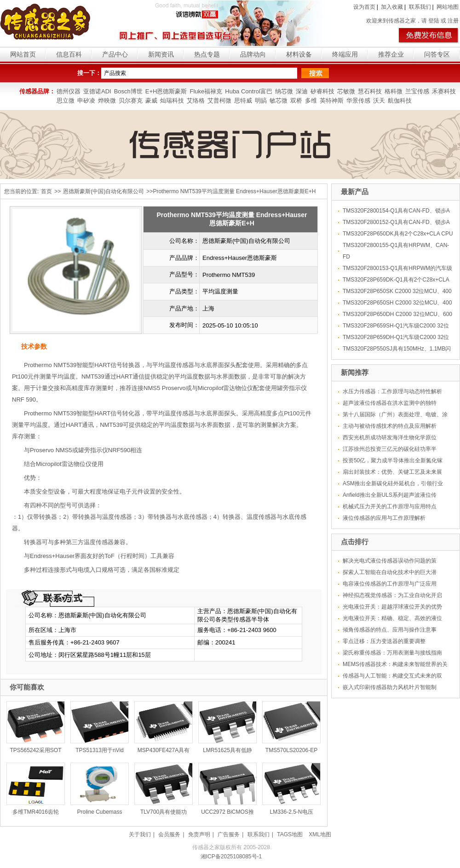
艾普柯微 (219, 101)
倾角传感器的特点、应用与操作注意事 (390, 630)
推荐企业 (391, 54)
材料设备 (299, 54)
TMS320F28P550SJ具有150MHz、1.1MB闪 (397, 349)
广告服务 (229, 834)
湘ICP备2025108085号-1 (231, 857)
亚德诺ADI (97, 91)
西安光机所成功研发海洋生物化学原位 (390, 437)
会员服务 (169, 834)
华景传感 (358, 101)
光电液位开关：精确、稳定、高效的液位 (392, 618)
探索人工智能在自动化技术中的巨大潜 (390, 572)
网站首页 (23, 54)
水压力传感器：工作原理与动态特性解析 (392, 391)
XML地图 (320, 834)
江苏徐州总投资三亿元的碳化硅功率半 (390, 449)
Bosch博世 (128, 91)
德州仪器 (69, 91)
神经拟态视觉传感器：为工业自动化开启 (392, 595)
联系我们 (420, 7)
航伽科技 (400, 101)
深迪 (302, 91)
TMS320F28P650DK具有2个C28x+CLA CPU (398, 234)
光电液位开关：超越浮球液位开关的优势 (392, 607)
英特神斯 (332, 101)
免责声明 (199, 834)
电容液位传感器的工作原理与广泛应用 (390, 584)
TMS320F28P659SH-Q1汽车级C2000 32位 (396, 326)
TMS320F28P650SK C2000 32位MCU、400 (397, 291)
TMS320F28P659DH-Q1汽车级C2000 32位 (396, 337)
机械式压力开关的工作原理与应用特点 (390, 506)
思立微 (66, 101)
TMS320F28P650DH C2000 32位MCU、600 (397, 314)
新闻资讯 (161, 54)
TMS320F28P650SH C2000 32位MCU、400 (397, 303)
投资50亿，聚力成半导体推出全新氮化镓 (393, 460)
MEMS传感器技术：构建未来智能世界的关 (395, 664)
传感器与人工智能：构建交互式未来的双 (392, 676)
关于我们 (140, 834)
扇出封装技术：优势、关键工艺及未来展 (392, 472)
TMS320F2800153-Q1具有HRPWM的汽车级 (397, 268)
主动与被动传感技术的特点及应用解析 (390, 426)
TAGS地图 (290, 834)
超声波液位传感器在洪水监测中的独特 (390, 403)
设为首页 (364, 7)
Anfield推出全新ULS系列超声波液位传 (390, 495)
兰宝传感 (417, 91)
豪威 (151, 101)
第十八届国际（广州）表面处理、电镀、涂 (395, 414)
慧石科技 (370, 91)
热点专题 (207, 54)
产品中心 (115, 54)
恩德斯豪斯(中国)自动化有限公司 (103, 191)
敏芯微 (279, 101)
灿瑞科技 (172, 101)
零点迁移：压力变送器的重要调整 (384, 641)
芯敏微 (346, 91)
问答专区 (437, 54)
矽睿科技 (322, 91)
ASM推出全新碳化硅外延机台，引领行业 (393, 483)
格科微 (394, 91)
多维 (311, 101)
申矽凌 (86, 101)
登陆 (434, 21)
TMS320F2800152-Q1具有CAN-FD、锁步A (396, 222)
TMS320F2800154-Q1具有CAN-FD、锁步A (396, 211)
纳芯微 (284, 91)
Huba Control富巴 (249, 91)
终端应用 (345, 54)
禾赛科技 (444, 91)
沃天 (379, 101)
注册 (453, 21)
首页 (46, 191)
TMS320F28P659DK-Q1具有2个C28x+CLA (396, 280)
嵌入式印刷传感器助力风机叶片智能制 (390, 687)
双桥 (296, 101)
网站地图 (448, 7)
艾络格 (196, 101)
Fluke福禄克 (206, 91)
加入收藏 (392, 7)
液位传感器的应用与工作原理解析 (384, 518)
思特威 (243, 101)
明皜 (261, 101)
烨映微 (107, 101)
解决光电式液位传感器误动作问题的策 (390, 561)
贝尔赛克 (131, 101)
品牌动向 (253, 54)
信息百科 (69, 54)
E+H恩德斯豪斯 (166, 91)
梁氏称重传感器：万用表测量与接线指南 (392, 653)
